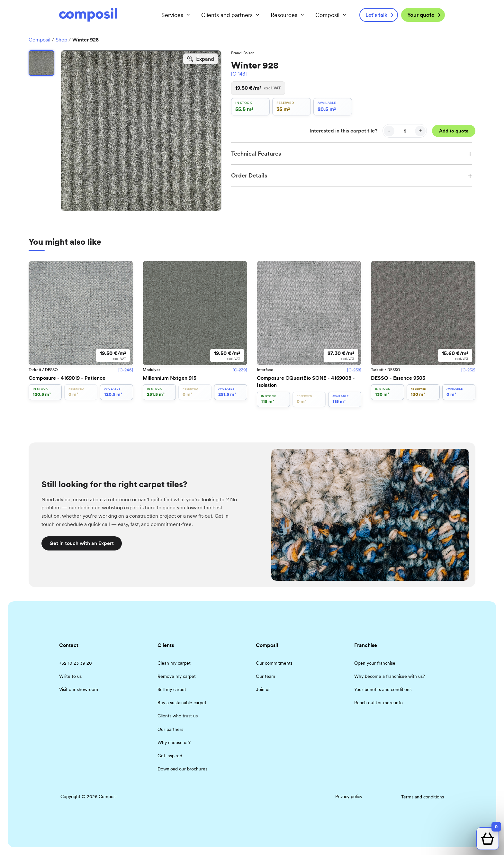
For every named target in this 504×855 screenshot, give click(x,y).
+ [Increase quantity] (420, 131)
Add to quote (454, 131)
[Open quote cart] (488, 839)
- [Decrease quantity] (389, 131)
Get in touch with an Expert (82, 543)
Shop (61, 40)
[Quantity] (405, 131)
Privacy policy (349, 796)
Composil (40, 40)
